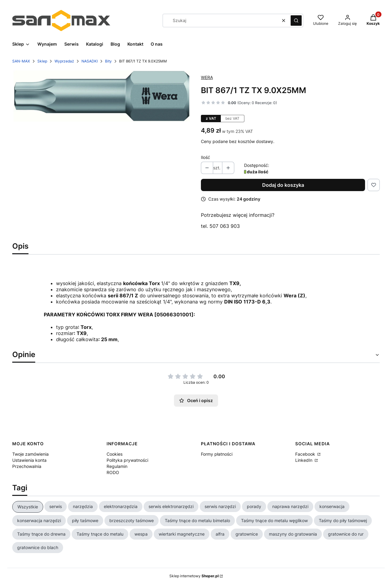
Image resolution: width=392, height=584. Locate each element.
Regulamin (117, 466)
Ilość (205, 157)
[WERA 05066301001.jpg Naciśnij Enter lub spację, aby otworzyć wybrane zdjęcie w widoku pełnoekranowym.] (102, 96)
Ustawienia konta (29, 460)
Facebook (306, 454)
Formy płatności (217, 454)
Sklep (42, 61)
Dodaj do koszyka (283, 185)
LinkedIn (304, 460)
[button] (296, 21)
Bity (108, 61)
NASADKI (90, 61)
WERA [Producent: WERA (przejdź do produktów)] (207, 77)
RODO (113, 472)
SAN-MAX (21, 61)
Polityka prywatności (127, 460)
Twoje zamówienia (30, 454)
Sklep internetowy (194, 576)
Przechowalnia (27, 466)
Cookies (115, 454)
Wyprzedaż (64, 61)
